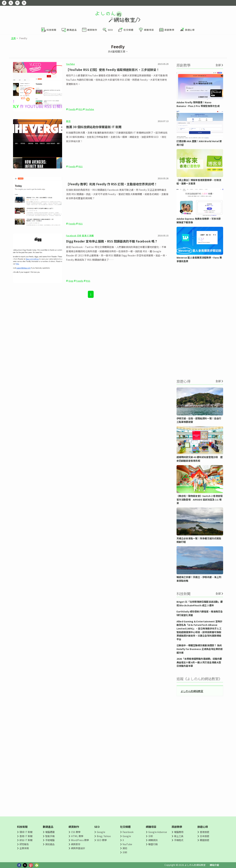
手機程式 (179, 840)
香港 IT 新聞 (88, 235)
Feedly (72, 109)
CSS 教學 (76, 832)
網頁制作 (74, 827)
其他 (68, 121)
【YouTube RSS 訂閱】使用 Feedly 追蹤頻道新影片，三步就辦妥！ (113, 70)
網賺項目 (151, 827)
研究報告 (24, 844)
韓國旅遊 (205, 840)
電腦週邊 (50, 832)
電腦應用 (179, 832)
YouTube (70, 64)
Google (101, 832)
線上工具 (179, 836)
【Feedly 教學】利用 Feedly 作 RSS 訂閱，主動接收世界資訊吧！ (112, 184)
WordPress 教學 (80, 840)
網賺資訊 (153, 840)
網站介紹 (214, 865)
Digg (71, 281)
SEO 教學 (102, 840)
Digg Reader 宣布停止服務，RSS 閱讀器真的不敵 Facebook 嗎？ (112, 241)
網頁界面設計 (78, 848)
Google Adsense (158, 832)
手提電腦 (50, 840)
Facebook (71, 235)
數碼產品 (48, 827)
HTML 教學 (77, 836)
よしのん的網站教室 (192, 691)
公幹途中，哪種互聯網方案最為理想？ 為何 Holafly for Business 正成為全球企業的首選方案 (200, 649)
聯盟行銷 (153, 844)
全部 (218, 65)
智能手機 (50, 836)
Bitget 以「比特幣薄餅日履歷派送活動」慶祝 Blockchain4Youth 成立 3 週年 (200, 603)
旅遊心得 (203, 827)
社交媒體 (125, 827)
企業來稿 (24, 848)
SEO (97, 827)
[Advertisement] (200, 321)
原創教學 (177, 827)
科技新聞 (22, 827)
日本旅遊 (205, 836)
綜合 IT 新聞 (26, 840)
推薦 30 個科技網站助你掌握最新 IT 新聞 (94, 127)
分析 (79, 235)
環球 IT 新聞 (26, 832)
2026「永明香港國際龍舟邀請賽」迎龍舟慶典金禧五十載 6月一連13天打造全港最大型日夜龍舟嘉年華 (199, 662)
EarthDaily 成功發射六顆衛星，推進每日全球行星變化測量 (200, 613)
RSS (81, 109)
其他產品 (50, 844)
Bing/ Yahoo (104, 836)
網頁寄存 (76, 844)
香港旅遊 (205, 832)
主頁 (13, 38)
